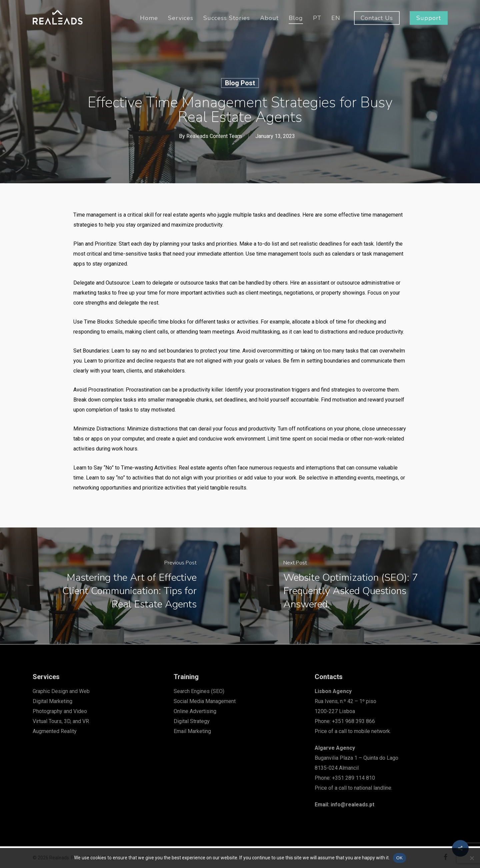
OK (399, 858)
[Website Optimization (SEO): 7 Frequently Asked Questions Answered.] (360, 586)
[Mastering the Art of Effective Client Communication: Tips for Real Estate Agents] (120, 586)
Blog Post (240, 83)
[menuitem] (317, 18)
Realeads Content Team (214, 136)
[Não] (472, 858)
